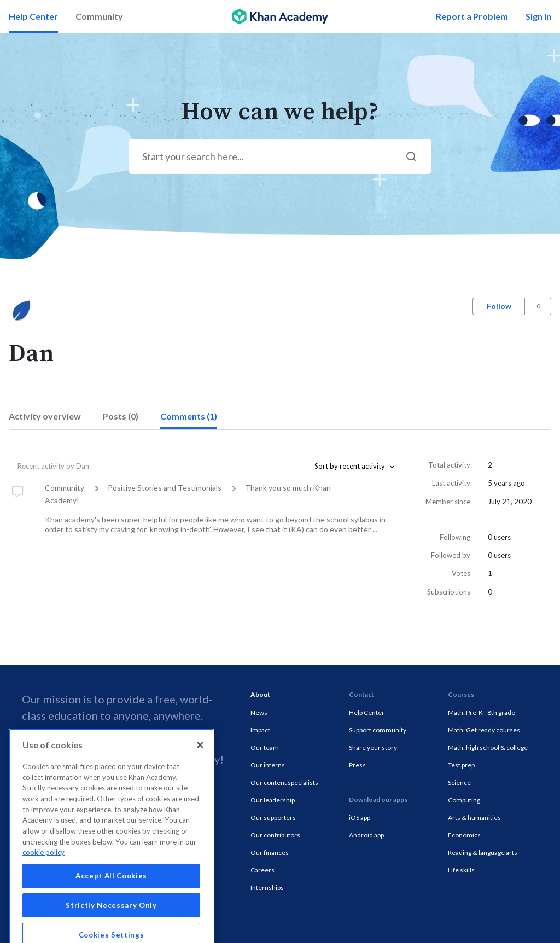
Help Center (33, 16)
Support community (378, 730)
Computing (464, 800)
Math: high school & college (488, 747)
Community (99, 16)
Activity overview (45, 416)
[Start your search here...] (280, 156)
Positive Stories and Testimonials (165, 488)
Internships (267, 887)
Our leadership (273, 800)
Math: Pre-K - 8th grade (482, 712)
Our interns (268, 765)
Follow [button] (499, 306)
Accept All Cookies (111, 917)
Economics (464, 835)
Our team (265, 747)
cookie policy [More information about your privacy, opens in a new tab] (43, 894)
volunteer (165, 759)
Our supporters (273, 817)
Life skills (461, 870)
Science (459, 782)
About (260, 694)
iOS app (360, 817)
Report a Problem (472, 16)
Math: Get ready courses (484, 730)
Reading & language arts (483, 852)
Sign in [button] (538, 16)
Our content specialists (284, 782)
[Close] (200, 787)
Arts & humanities (474, 817)
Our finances (270, 852)
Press (357, 765)
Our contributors (275, 835)
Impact (260, 730)
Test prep (461, 765)
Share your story (373, 747)
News (259, 712)
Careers (262, 870)
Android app (366, 835)
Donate (107, 759)
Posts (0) (121, 416)
